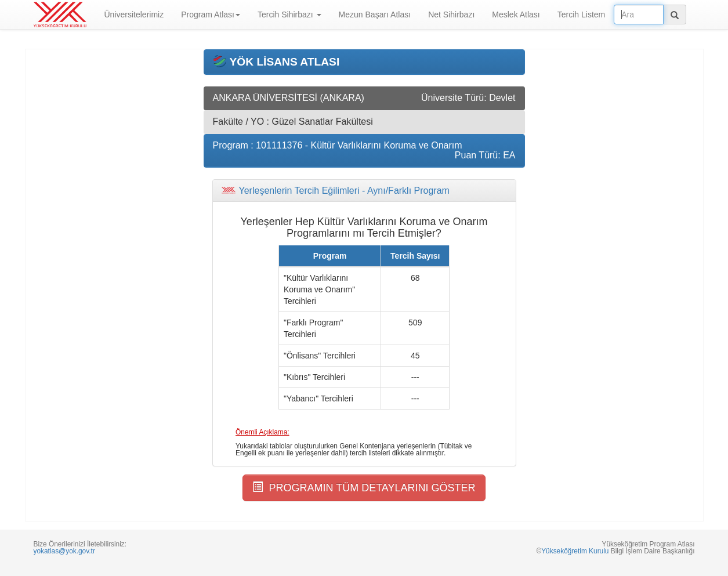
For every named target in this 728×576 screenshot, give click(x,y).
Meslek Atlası (516, 15)
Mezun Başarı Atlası (375, 15)
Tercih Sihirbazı (289, 15)
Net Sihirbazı (451, 15)
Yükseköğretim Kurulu (575, 551)
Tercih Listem (581, 15)
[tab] (364, 191)
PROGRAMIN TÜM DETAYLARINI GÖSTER (364, 488)
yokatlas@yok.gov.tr (64, 551)
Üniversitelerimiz (134, 15)
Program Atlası (211, 15)
